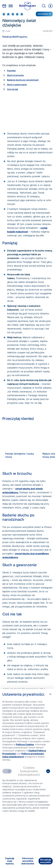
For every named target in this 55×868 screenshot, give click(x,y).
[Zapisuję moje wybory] (10, 861)
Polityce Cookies (25, 744)
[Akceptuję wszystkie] (46, 861)
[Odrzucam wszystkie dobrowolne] (28, 861)
